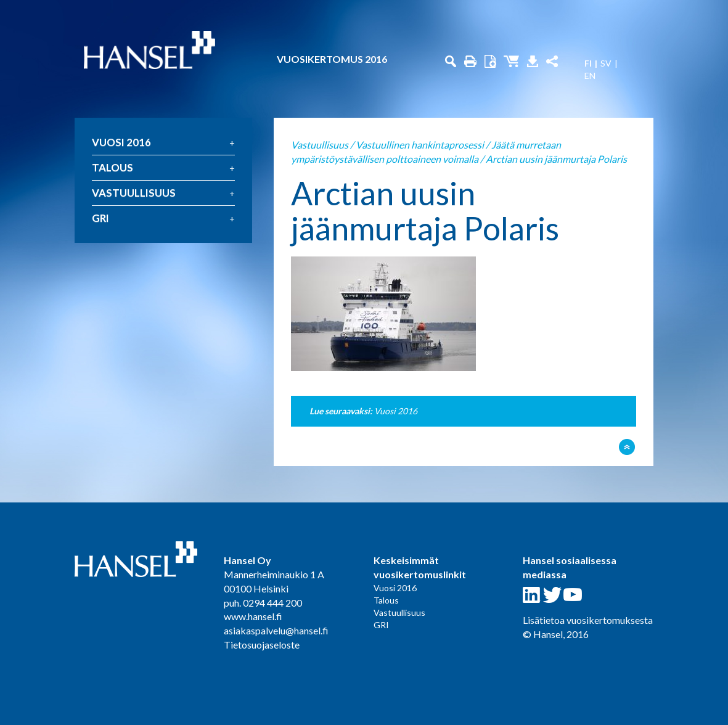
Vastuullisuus (134, 193)
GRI (100, 218)
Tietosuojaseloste (262, 645)
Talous (112, 167)
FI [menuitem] (588, 63)
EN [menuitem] (590, 76)
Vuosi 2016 (121, 142)
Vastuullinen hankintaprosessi (420, 145)
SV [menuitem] (606, 63)
